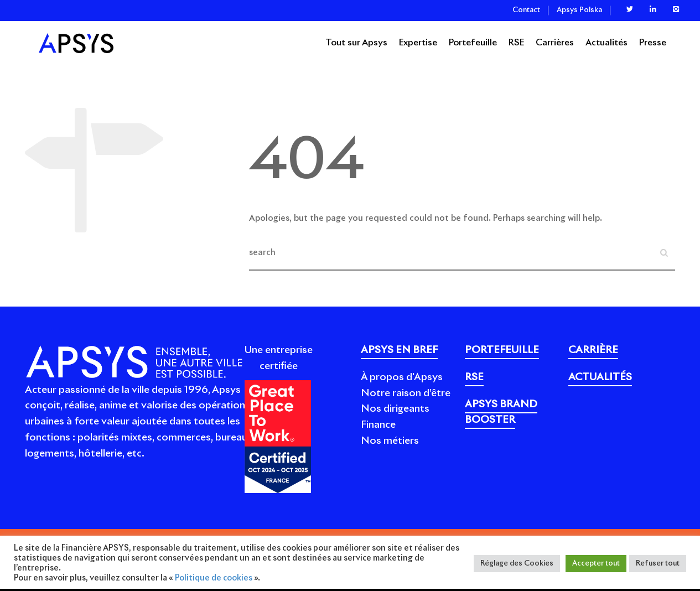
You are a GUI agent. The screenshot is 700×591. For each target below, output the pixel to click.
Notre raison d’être (406, 393)
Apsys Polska (579, 10)
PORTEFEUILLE (502, 350)
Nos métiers (390, 441)
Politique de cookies (214, 578)
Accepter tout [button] (596, 564)
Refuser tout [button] (658, 564)
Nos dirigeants (395, 409)
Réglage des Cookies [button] (517, 564)
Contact (526, 10)
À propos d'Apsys (402, 377)
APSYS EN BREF (399, 350)
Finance (378, 425)
